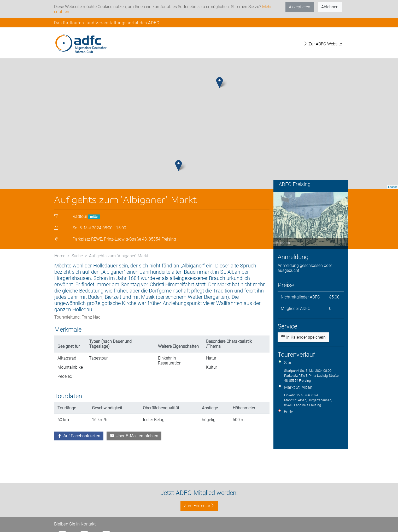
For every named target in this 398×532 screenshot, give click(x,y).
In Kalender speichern (303, 337)
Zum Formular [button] (199, 506)
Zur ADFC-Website (323, 44)
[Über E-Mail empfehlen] (134, 436)
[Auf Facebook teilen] (79, 436)
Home (60, 256)
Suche (77, 256)
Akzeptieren (300, 7)
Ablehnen (330, 7)
